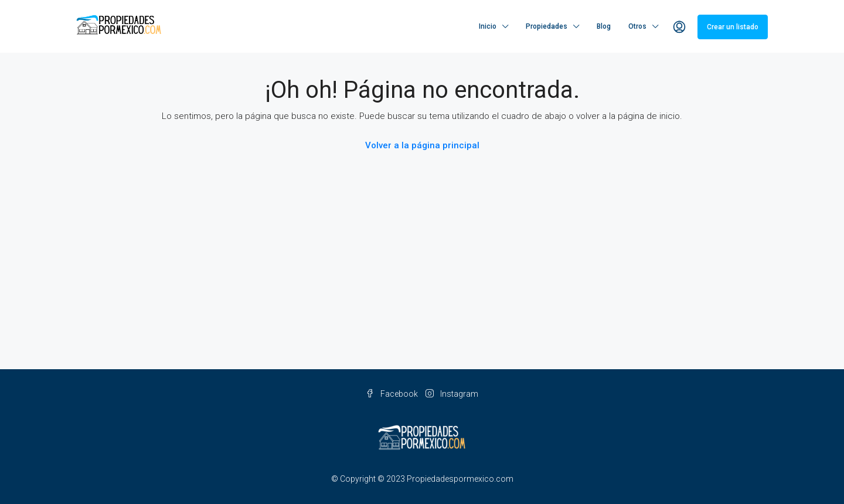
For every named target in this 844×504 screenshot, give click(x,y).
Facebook (393, 394)
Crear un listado (733, 27)
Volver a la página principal (422, 145)
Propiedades (547, 26)
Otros (637, 26)
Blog (604, 26)
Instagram (452, 394)
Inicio (488, 26)
